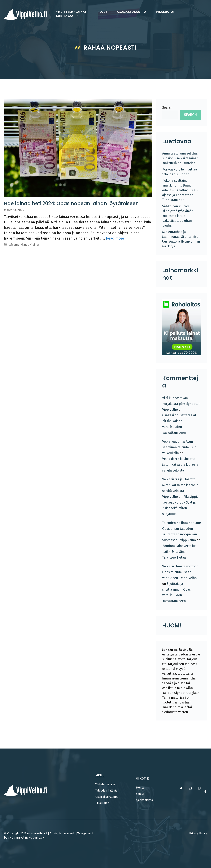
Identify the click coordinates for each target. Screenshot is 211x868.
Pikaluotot (102, 803)
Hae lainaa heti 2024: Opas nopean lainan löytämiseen (71, 203)
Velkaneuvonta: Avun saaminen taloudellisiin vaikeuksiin (179, 447)
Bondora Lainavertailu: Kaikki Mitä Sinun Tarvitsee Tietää (179, 552)
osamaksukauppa (132, 12)
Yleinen (35, 245)
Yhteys (140, 794)
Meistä (140, 788)
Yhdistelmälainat (106, 784)
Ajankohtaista (144, 800)
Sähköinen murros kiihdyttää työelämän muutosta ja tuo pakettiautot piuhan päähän (178, 216)
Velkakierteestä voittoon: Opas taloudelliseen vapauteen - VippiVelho (181, 572)
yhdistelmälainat (71, 12)
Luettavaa (69, 16)
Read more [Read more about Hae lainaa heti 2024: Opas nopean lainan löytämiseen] (115, 238)
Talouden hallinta (106, 791)
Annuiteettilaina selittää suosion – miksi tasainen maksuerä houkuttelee (180, 158)
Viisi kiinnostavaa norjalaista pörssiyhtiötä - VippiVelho (181, 404)
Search (167, 108)
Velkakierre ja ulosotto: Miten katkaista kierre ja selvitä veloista (180, 465)
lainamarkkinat (19, 245)
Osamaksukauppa (107, 797)
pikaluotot (165, 12)
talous (102, 12)
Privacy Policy (198, 833)
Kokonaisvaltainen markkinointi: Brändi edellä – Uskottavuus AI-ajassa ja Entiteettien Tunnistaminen (180, 190)
